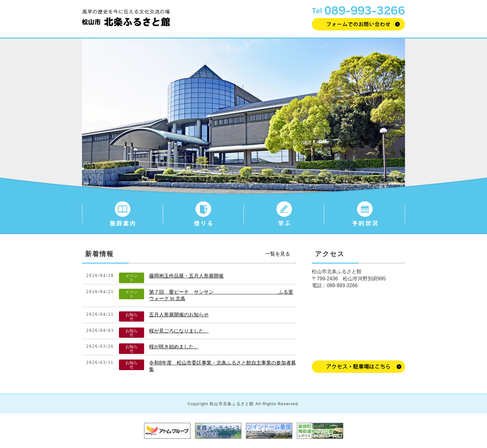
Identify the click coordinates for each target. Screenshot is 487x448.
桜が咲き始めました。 (174, 347)
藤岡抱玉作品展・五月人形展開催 (186, 276)
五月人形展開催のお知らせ (179, 315)
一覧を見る (278, 254)
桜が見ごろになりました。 (179, 331)
